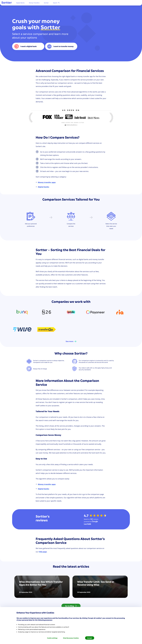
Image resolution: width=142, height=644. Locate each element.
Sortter (57, 3)
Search (67, 3)
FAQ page (43, 552)
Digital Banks (31, 3)
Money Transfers (45, 3)
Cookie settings (52, 638)
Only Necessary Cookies (71, 638)
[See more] (71, 341)
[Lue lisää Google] (87, 524)
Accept (90, 638)
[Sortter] (17, 3)
